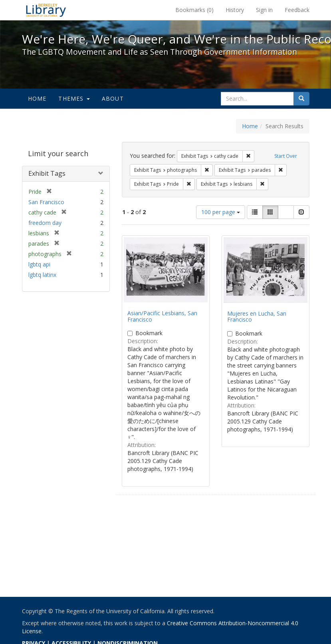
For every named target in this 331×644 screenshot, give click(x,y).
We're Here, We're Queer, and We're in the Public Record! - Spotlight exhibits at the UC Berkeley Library (46, 10)
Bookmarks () (194, 10)
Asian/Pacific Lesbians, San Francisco (162, 316)
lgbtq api (39, 264)
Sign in (264, 10)
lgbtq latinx (42, 275)
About (113, 98)
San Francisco (46, 202)
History (235, 10)
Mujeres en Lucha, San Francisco (257, 316)
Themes (74, 98)
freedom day (45, 223)
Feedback (297, 10)
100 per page (221, 212)
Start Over (286, 156)
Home (37, 98)
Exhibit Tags (47, 173)
